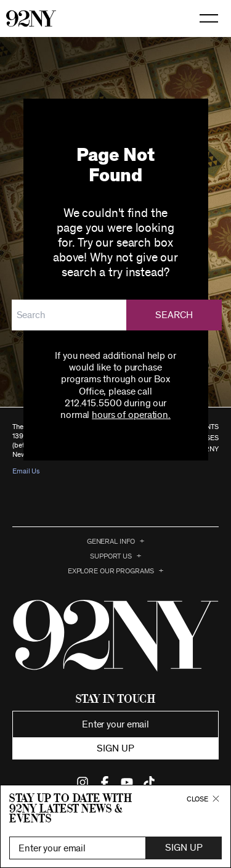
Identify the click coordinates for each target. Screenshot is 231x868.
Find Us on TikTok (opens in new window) (149, 782)
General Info (111, 541)
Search (174, 315)
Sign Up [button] (184, 848)
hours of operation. (131, 415)
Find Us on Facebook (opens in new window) (105, 782)
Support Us (111, 556)
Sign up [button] (115, 748)
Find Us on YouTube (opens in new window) (127, 782)
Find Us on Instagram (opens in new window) (83, 782)
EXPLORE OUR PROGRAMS (111, 571)
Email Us (26, 471)
